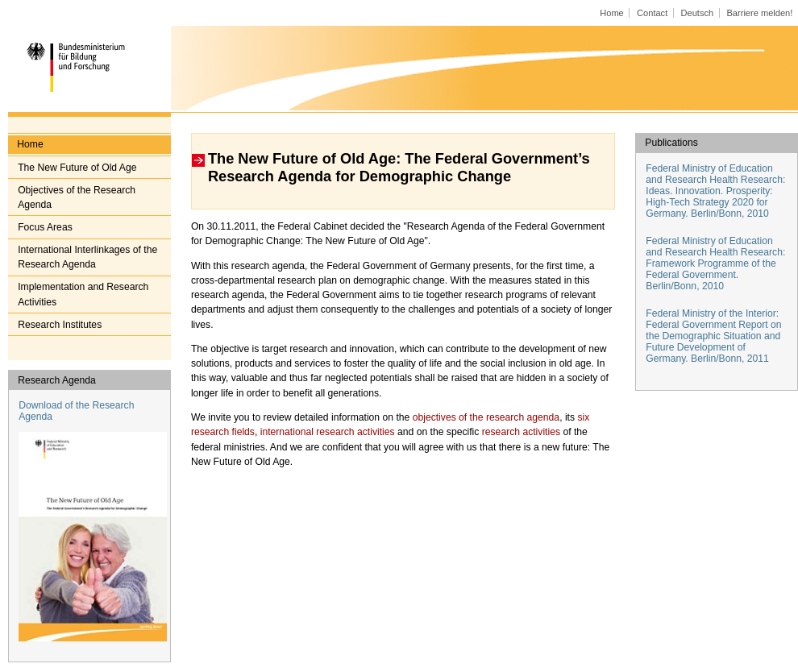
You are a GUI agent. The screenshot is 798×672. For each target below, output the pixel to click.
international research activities (328, 432)
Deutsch (698, 13)
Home (612, 13)
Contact (652, 13)
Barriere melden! (759, 13)
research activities (521, 432)
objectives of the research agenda (486, 417)
